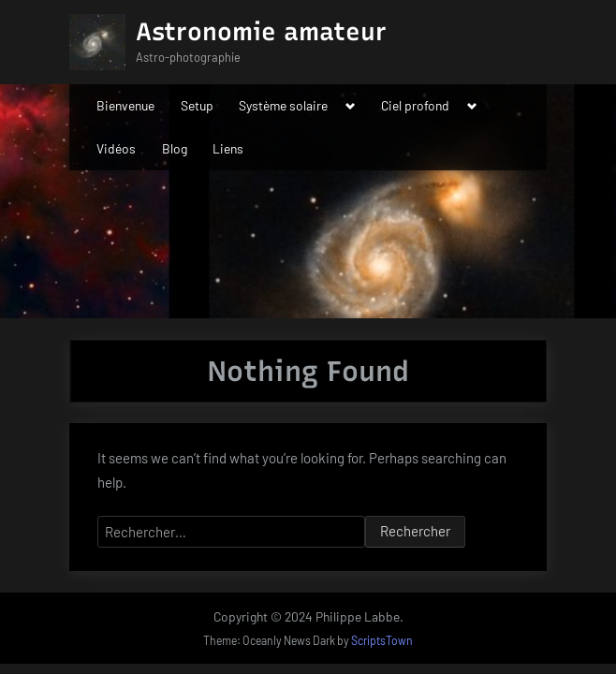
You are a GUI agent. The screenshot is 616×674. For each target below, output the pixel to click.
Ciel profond (415, 105)
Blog (175, 148)
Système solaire (283, 105)
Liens (228, 148)
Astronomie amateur (261, 32)
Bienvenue (125, 105)
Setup (197, 105)
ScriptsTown (382, 640)
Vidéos (116, 148)
